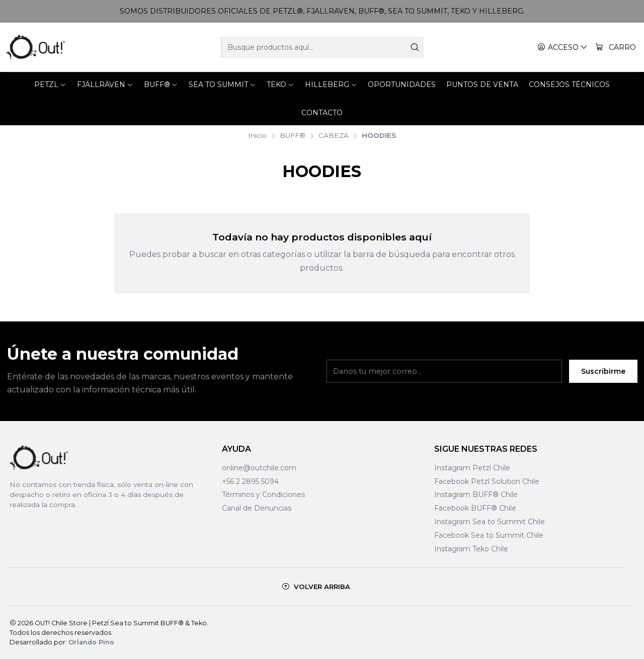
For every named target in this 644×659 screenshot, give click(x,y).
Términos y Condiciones (263, 495)
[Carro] (616, 48)
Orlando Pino (91, 642)
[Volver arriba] (316, 587)
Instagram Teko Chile (471, 549)
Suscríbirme (603, 378)
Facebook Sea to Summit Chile (489, 535)
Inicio (257, 136)
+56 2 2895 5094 (250, 481)
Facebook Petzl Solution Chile (487, 481)
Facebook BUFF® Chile (475, 508)
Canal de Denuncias (257, 508)
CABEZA (334, 136)
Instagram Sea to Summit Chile (490, 522)
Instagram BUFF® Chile (476, 495)
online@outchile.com (259, 468)
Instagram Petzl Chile (472, 468)
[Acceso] (562, 48)
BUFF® (293, 136)
